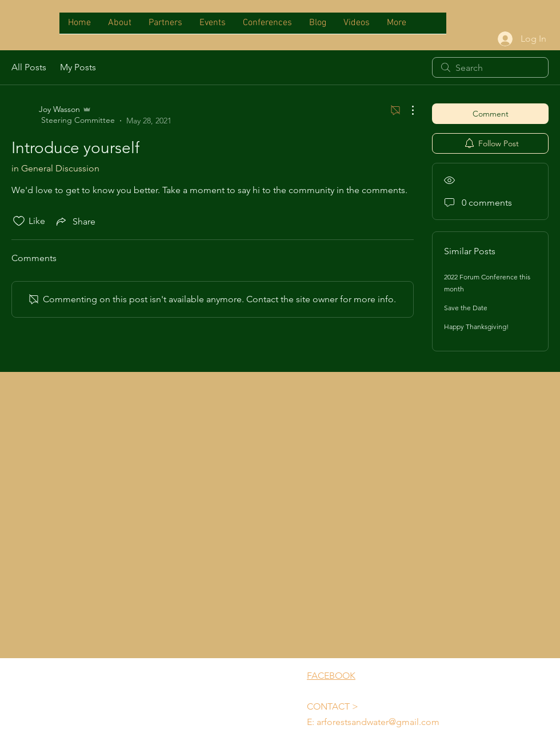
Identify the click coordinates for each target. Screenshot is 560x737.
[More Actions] (407, 110)
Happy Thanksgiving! (476, 327)
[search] (490, 67)
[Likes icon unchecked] (19, 221)
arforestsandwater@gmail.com (378, 722)
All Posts (29, 67)
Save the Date (466, 308)
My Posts (78, 67)
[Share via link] (75, 221)
